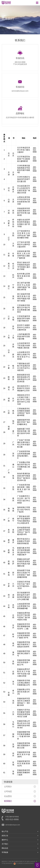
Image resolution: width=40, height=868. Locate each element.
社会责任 (8, 796)
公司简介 (8, 787)
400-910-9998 (20, 62)
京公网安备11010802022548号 (24, 863)
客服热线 (20, 58)
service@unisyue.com (20, 91)
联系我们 (8, 801)
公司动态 (8, 791)
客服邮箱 (20, 87)
